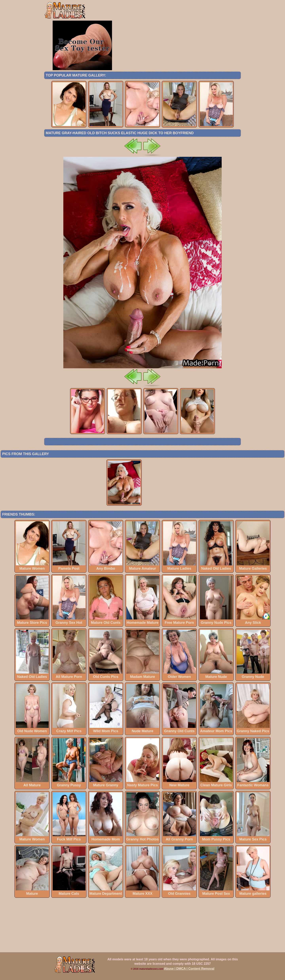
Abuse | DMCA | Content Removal (189, 969)
